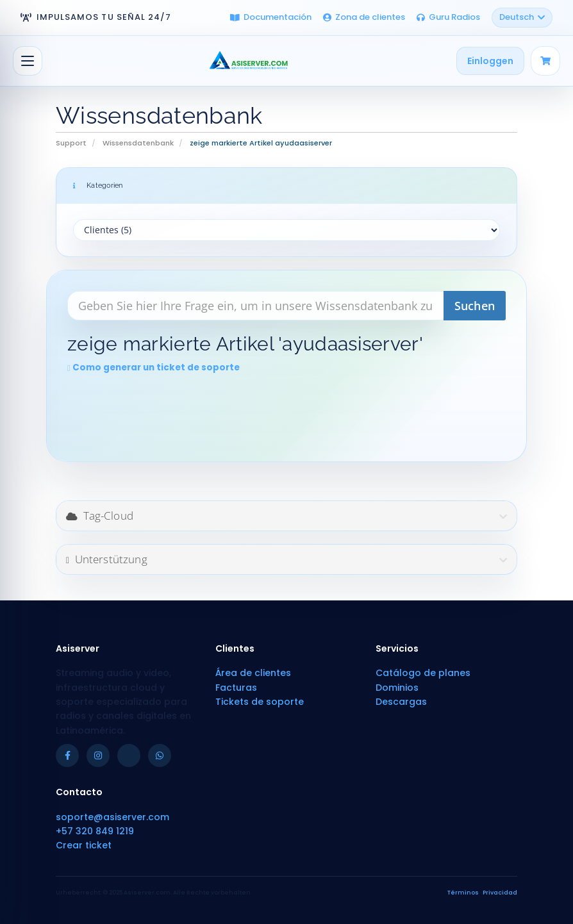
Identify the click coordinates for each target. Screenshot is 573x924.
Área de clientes (253, 673)
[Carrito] (545, 61)
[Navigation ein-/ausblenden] (28, 61)
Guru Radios (448, 17)
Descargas (401, 702)
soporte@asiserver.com (112, 817)
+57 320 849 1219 (95, 831)
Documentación (271, 17)
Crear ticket (84, 845)
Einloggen (490, 61)
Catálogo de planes (423, 673)
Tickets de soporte (260, 702)
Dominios (397, 688)
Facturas (236, 688)
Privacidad (500, 893)
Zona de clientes (364, 17)
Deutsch (522, 17)
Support (71, 143)
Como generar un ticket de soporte (154, 367)
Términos (463, 893)
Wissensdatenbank (138, 143)
